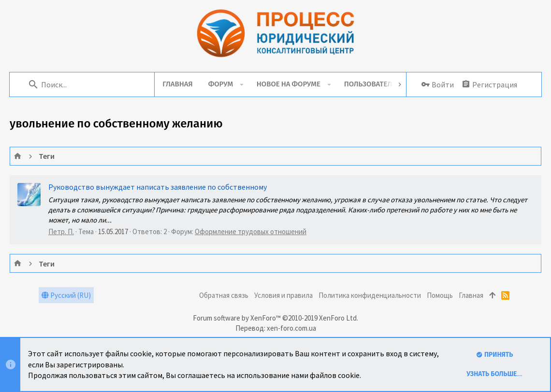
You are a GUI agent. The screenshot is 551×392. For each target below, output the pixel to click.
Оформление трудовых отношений (251, 231)
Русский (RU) (66, 295)
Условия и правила (283, 295)
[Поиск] (87, 84)
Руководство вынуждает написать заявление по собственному (158, 187)
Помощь (440, 295)
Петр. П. (61, 231)
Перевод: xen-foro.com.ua (276, 328)
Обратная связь (224, 295)
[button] (243, 84)
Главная (471, 295)
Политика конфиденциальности (370, 295)
